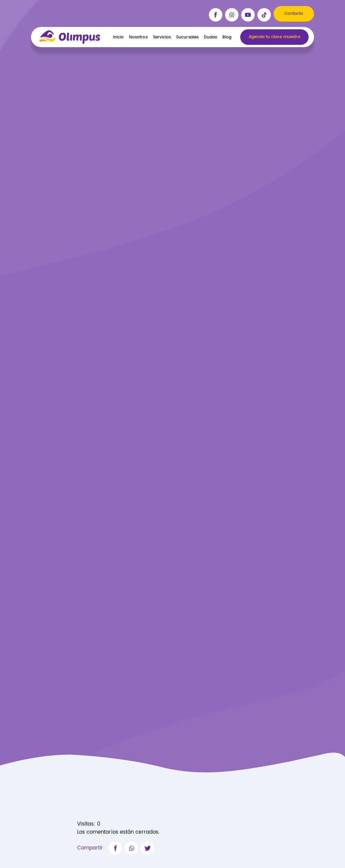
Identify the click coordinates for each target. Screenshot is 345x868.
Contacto (294, 14)
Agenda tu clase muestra (275, 37)
